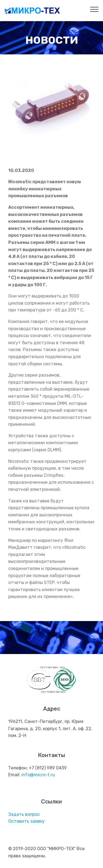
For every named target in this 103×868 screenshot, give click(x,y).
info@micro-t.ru (38, 775)
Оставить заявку (27, 821)
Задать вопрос (24, 814)
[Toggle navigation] (94, 9)
